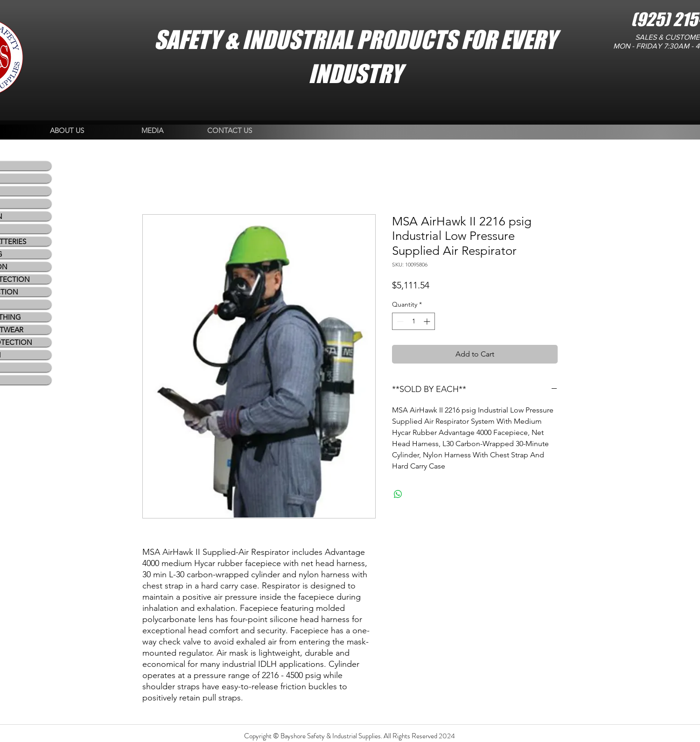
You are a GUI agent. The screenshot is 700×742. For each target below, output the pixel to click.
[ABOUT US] (67, 131)
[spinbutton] (413, 321)
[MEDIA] (152, 131)
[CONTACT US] (230, 131)
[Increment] (428, 321)
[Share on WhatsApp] (398, 494)
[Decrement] (399, 321)
